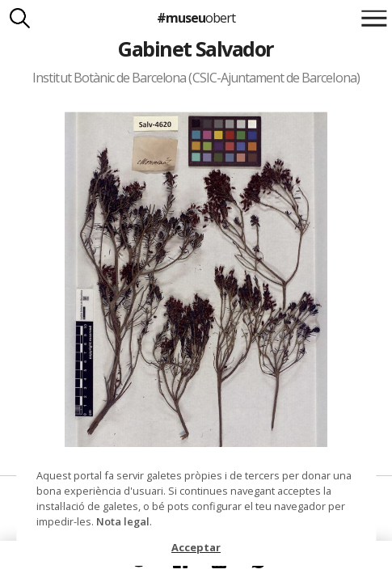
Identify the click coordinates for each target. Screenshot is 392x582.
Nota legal (123, 521)
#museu (196, 18)
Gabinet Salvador (196, 48)
